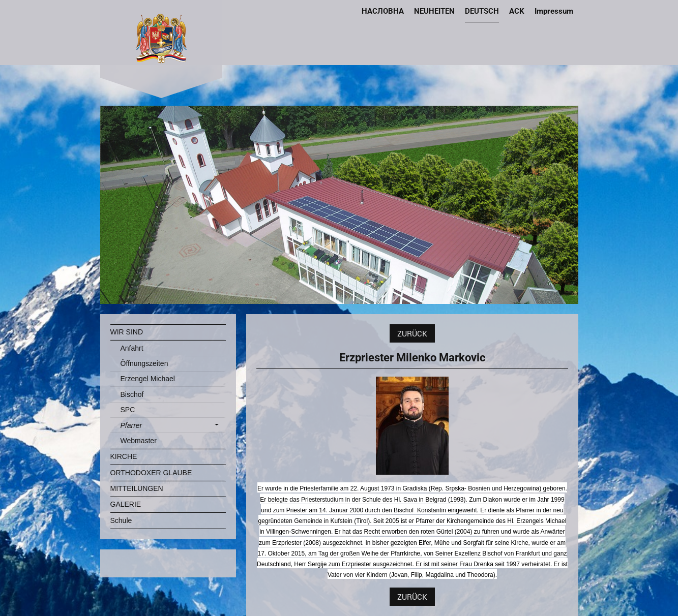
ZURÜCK (412, 333)
